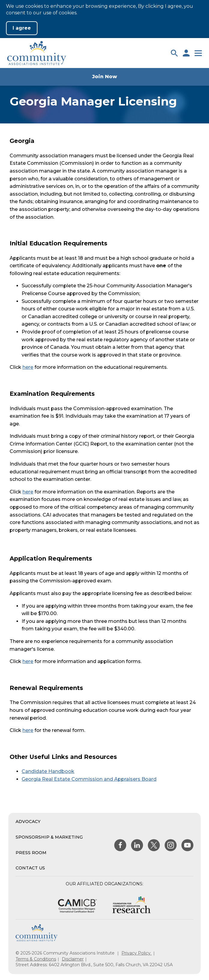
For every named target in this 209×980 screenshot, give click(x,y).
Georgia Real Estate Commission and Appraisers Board (89, 779)
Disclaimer (73, 959)
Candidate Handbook (48, 771)
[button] (174, 53)
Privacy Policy (137, 953)
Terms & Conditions (36, 959)
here (28, 367)
